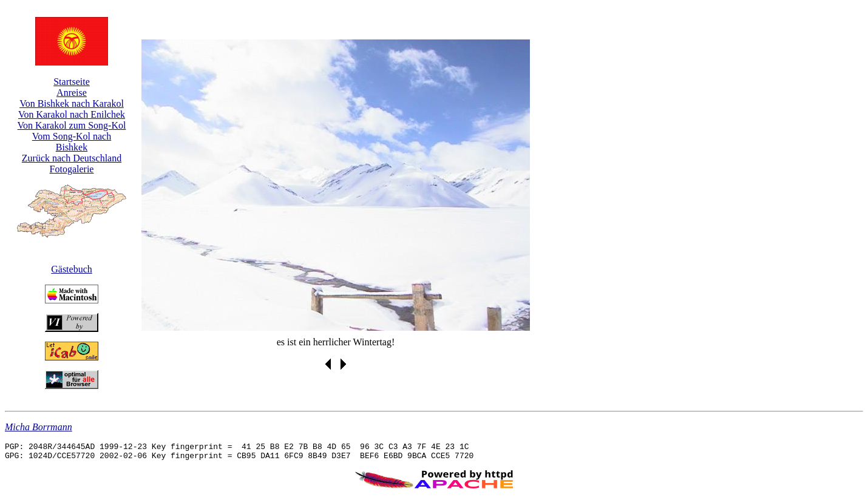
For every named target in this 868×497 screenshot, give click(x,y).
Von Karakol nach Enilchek (72, 114)
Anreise (72, 93)
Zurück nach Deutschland (72, 158)
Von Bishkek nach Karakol (72, 103)
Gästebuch (72, 269)
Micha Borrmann (39, 427)
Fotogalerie (72, 169)
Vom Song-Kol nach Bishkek (72, 142)
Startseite (72, 82)
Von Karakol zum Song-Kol (72, 125)
